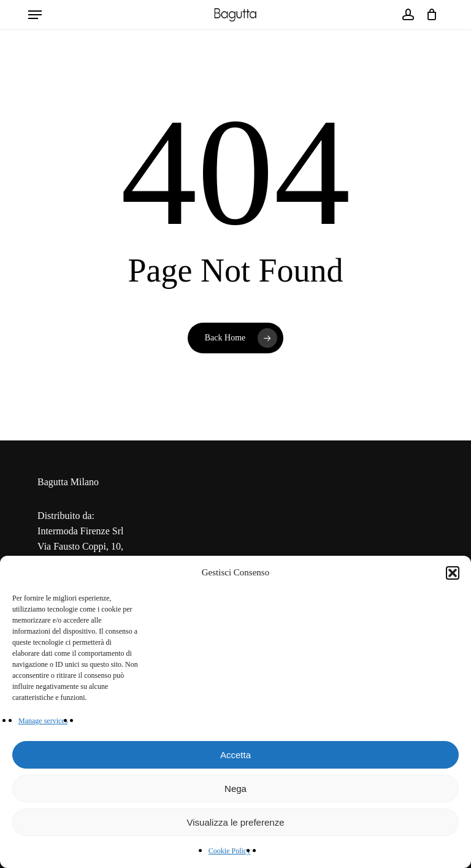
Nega (235, 789)
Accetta (235, 755)
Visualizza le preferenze (236, 822)
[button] (453, 573)
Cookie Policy (229, 851)
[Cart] (429, 15)
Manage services (43, 721)
